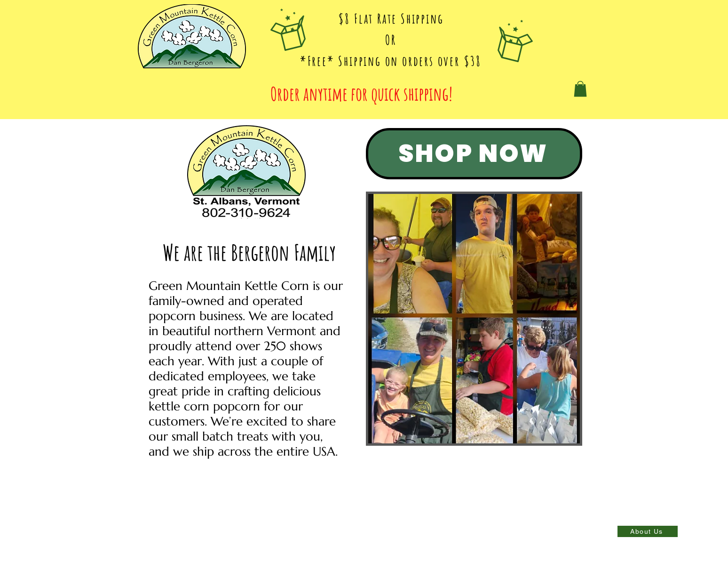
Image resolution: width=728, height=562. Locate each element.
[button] (580, 89)
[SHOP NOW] (474, 154)
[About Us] (648, 531)
